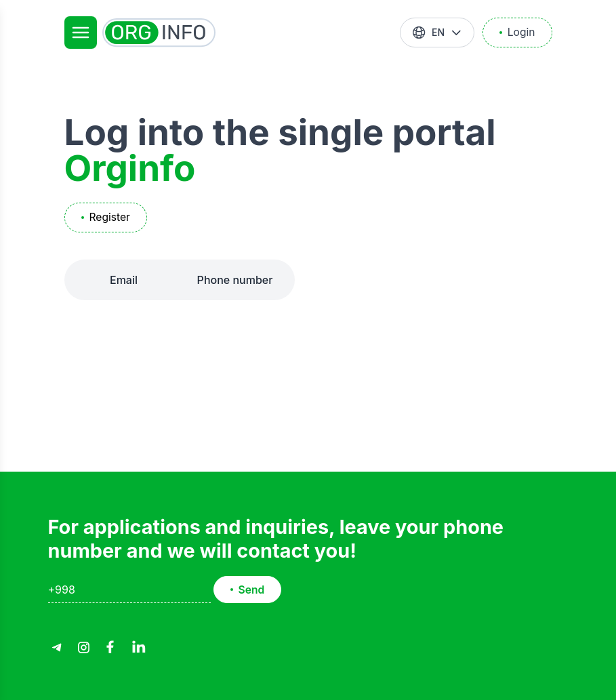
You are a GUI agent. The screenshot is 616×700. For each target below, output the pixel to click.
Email (124, 280)
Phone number (235, 280)
